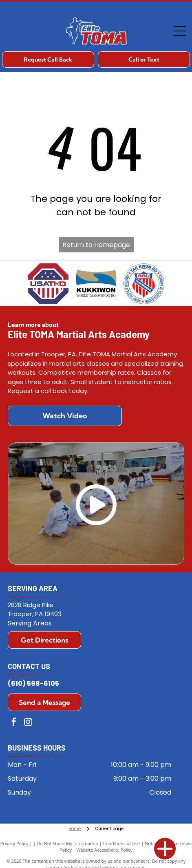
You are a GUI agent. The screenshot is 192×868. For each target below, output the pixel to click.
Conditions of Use (122, 843)
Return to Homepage (96, 245)
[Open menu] (180, 31)
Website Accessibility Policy (104, 850)
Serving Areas (30, 623)
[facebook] (14, 723)
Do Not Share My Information (67, 843)
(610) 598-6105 (33, 684)
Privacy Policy (14, 843)
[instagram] (28, 723)
